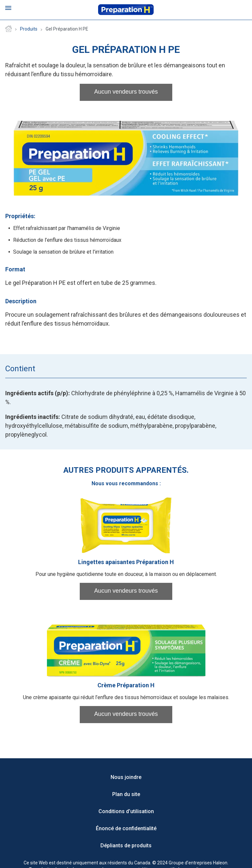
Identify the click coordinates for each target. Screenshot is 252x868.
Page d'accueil (9, 29)
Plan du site (126, 794)
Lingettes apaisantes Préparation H (126, 562)
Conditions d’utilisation (126, 811)
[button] (126, 92)
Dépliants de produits (126, 845)
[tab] (35, 369)
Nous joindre (126, 777)
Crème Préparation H (126, 685)
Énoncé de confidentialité (126, 828)
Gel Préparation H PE (67, 29)
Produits (29, 29)
